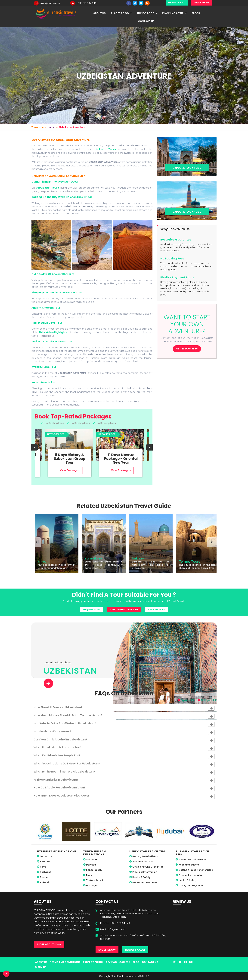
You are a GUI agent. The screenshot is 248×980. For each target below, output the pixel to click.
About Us (99, 13)
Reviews (111, 962)
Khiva (43, 867)
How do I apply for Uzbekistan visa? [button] (124, 788)
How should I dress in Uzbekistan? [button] (124, 708)
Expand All (186, 700)
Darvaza (91, 865)
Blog (136, 962)
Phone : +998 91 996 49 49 (115, 923)
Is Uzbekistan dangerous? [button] (124, 732)
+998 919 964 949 (87, 3)
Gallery (125, 962)
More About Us (49, 944)
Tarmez (44, 877)
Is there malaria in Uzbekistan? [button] (124, 780)
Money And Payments (145, 882)
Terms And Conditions (65, 962)
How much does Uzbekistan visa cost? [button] (124, 796)
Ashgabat (92, 860)
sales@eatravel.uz (50, 3)
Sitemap (40, 967)
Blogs (196, 13)
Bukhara (45, 862)
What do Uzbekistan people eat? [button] (124, 756)
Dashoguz (92, 885)
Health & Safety (141, 877)
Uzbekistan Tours (104, 149)
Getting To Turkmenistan (193, 860)
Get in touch (185, 349)
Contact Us (146, 21)
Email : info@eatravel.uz (114, 929)
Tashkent (45, 872)
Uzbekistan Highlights (54, 332)
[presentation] (34, 447)
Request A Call (135, 950)
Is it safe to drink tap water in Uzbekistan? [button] (124, 724)
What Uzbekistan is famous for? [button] (124, 748)
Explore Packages (187, 168)
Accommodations (143, 862)
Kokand (44, 882)
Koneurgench (94, 870)
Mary (89, 875)
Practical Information (145, 872)
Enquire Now (91, 609)
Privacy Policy (93, 962)
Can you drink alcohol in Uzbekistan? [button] (124, 740)
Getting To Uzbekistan (145, 856)
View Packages (59, 470)
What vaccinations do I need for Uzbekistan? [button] (124, 764)
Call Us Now (157, 609)
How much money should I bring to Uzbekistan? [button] (124, 716)
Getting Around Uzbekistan (148, 867)
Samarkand (47, 856)
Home (51, 127)
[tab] (124, 707)
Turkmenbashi (94, 880)
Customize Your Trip (124, 609)
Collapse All (207, 700)
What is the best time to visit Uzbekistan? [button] (124, 772)
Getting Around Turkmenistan (196, 870)
